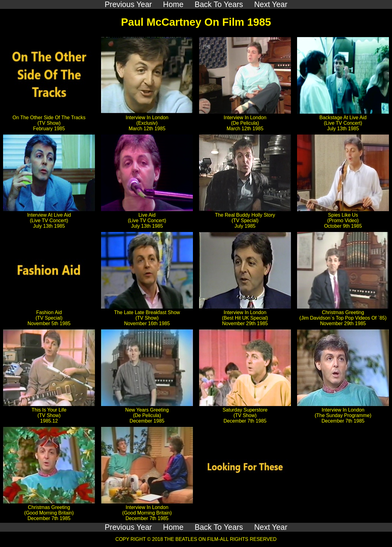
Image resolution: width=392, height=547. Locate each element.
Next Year (271, 527)
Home (173, 527)
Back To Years (219, 527)
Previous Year (128, 527)
